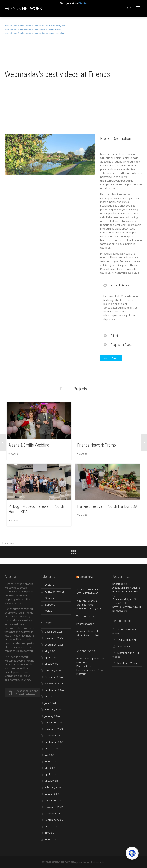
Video (49, 611)
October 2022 (52, 813)
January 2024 (52, 716)
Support (50, 605)
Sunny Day (124, 646)
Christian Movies (55, 592)
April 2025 (50, 658)
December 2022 (54, 800)
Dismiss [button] (83, 3)
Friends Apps (84, 666)
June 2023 (50, 761)
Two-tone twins (85, 616)
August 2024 (52, 697)
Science (50, 598)
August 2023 (52, 748)
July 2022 (50, 833)
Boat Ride (118, 584)
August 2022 (52, 826)
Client (114, 336)
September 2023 (54, 742)
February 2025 (53, 671)
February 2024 (53, 709)
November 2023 (54, 729)
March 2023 (51, 781)
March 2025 (51, 664)
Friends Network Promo (97, 445)
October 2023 (52, 735)
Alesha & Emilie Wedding (29, 445)
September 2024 (54, 690)
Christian (50, 585)
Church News (86, 577)
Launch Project (111, 358)
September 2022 (54, 820)
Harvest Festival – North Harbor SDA (107, 506)
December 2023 (54, 722)
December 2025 (54, 632)
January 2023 (52, 794)
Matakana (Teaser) (128, 663)
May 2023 (50, 768)
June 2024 (50, 703)
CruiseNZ (118, 603)
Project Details (120, 285)
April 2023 (50, 774)
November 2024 (54, 684)
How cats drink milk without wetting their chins (88, 635)
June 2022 (50, 839)
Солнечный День (123, 599)
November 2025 (54, 638)
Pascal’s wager (85, 624)
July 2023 (50, 755)
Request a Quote (122, 345)
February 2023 (53, 787)
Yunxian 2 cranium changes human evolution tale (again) (89, 605)
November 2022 (54, 807)
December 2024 (54, 677)
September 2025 (54, 645)
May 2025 (50, 651)
